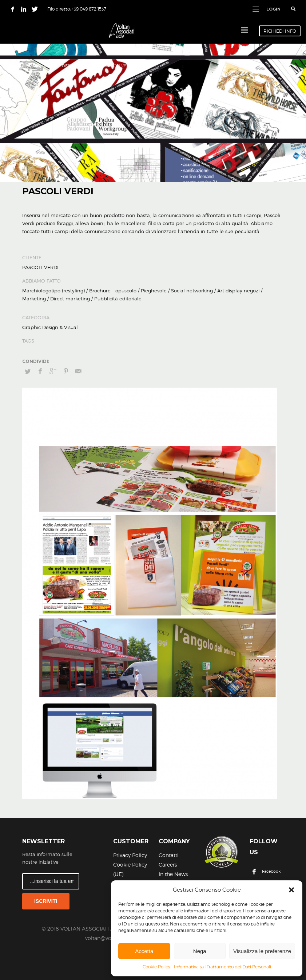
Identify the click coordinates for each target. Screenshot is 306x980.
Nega (200, 951)
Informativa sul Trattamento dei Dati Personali (222, 967)
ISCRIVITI (46, 901)
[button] (291, 890)
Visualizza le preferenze (262, 951)
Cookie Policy (156, 967)
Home (29, 66)
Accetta (144, 951)
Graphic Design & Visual (69, 66)
